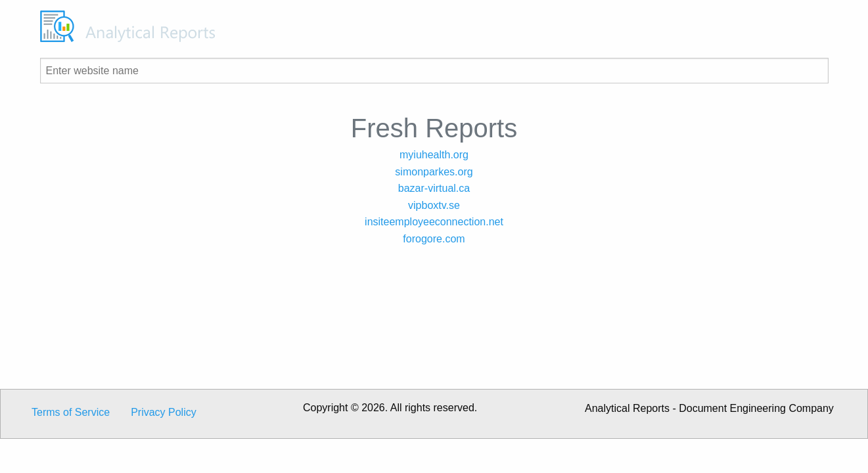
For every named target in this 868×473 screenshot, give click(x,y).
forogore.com (434, 239)
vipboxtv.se (434, 205)
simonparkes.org (434, 172)
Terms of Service (71, 412)
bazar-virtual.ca (434, 188)
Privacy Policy (164, 412)
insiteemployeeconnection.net (434, 222)
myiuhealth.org (434, 155)
